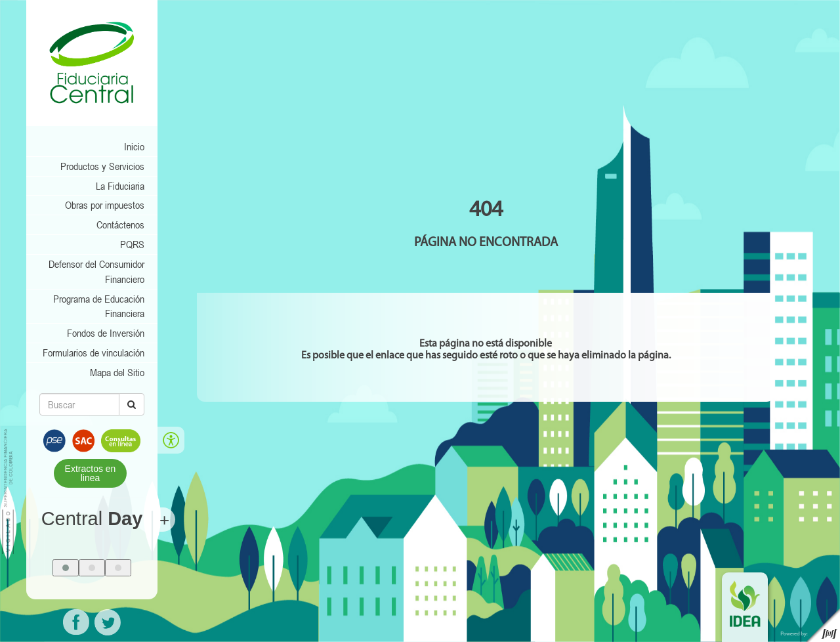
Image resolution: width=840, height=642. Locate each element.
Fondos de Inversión (106, 333)
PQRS (132, 244)
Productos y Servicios (102, 166)
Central (92, 519)
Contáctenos (120, 225)
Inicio (134, 146)
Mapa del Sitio (117, 372)
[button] (66, 568)
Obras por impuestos (105, 205)
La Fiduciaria (120, 186)
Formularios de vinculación (94, 353)
